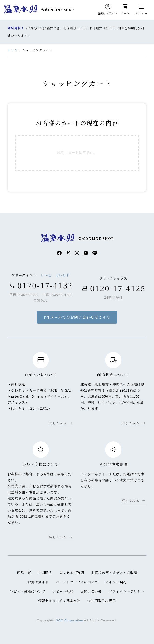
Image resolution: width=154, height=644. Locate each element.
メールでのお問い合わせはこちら (77, 317)
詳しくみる (58, 423)
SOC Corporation (69, 620)
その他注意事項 (113, 464)
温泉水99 (20, 10)
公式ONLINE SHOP (58, 9)
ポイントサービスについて (77, 582)
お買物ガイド (38, 582)
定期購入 (45, 573)
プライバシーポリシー (127, 591)
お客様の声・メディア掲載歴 (114, 573)
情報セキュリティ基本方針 (59, 600)
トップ (13, 50)
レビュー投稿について (27, 591)
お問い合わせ (91, 591)
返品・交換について (41, 464)
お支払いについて (40, 375)
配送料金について (113, 375)
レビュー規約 (63, 591)
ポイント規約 (116, 582)
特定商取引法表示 (102, 600)
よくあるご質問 (72, 573)
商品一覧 (24, 573)
